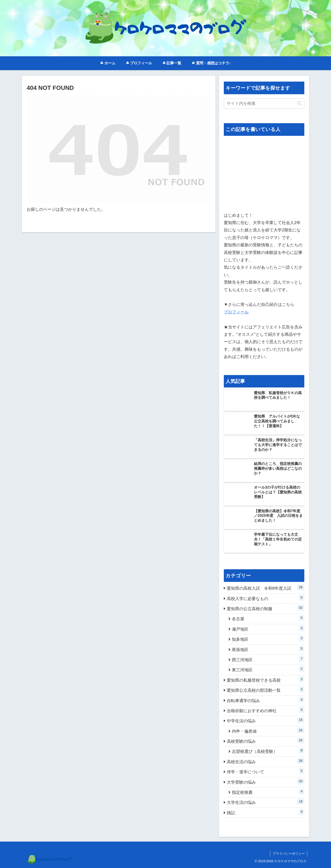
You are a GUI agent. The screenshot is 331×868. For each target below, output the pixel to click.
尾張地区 (268, 649)
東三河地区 (268, 669)
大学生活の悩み (266, 802)
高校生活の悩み (266, 761)
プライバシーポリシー (289, 854)
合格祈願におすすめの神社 (266, 710)
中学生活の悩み (266, 720)
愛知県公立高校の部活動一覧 (266, 690)
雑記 (266, 812)
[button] (299, 103)
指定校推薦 (268, 792)
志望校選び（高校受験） (268, 751)
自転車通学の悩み (266, 700)
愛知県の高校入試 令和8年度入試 (266, 588)
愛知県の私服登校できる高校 (266, 679)
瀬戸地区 (268, 628)
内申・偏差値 (268, 730)
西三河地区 (268, 659)
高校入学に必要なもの (266, 598)
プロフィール (236, 312)
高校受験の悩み (266, 741)
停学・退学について (266, 771)
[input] (264, 104)
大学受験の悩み (266, 781)
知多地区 (268, 639)
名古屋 (268, 618)
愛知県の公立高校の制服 (266, 608)
